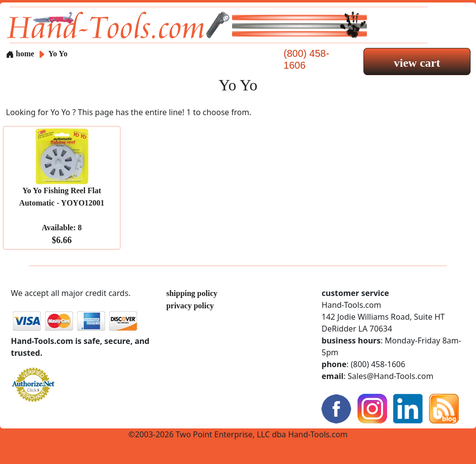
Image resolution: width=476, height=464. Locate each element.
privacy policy (190, 306)
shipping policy (192, 293)
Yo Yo (58, 54)
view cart (417, 63)
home (20, 54)
